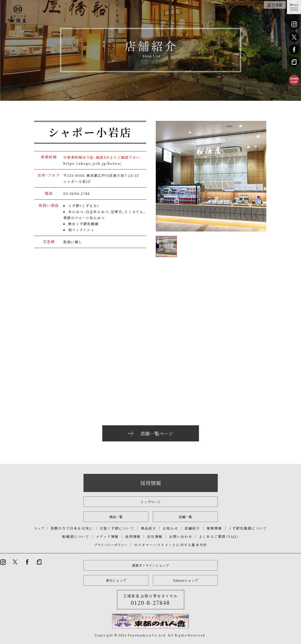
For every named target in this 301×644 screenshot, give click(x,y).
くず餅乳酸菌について (248, 528)
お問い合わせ (181, 536)
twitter (294, 37)
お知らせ (170, 528)
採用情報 (151, 483)
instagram (294, 24)
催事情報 (214, 528)
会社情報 (155, 536)
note (294, 62)
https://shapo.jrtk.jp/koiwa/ (93, 163)
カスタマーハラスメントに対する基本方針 (171, 545)
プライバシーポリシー (111, 545)
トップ (39, 528)
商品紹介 (148, 528)
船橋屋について (76, 536)
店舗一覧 (185, 517)
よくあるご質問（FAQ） (219, 536)
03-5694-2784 (77, 194)
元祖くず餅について (117, 528)
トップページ (150, 502)
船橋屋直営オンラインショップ (294, 80)
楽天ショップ (116, 580)
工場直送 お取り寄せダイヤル (151, 600)
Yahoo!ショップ (185, 580)
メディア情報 (107, 536)
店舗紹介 (192, 528)
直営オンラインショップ (150, 565)
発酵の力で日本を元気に (72, 528)
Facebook (294, 49)
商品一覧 (116, 517)
